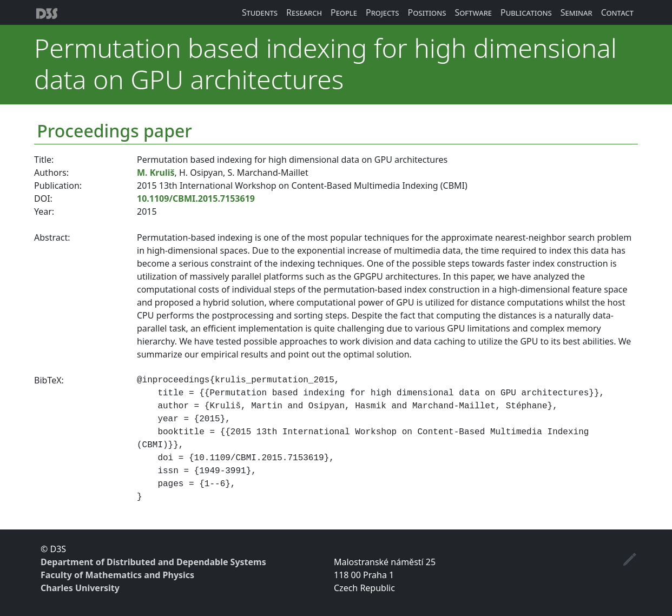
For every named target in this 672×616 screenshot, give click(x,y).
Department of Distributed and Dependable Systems (153, 562)
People (344, 12)
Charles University (80, 588)
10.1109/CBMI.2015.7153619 (196, 198)
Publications (526, 12)
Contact (617, 12)
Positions (427, 12)
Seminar (577, 12)
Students (260, 12)
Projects (383, 12)
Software (473, 12)
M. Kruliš (156, 173)
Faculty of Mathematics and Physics (117, 575)
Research (304, 12)
